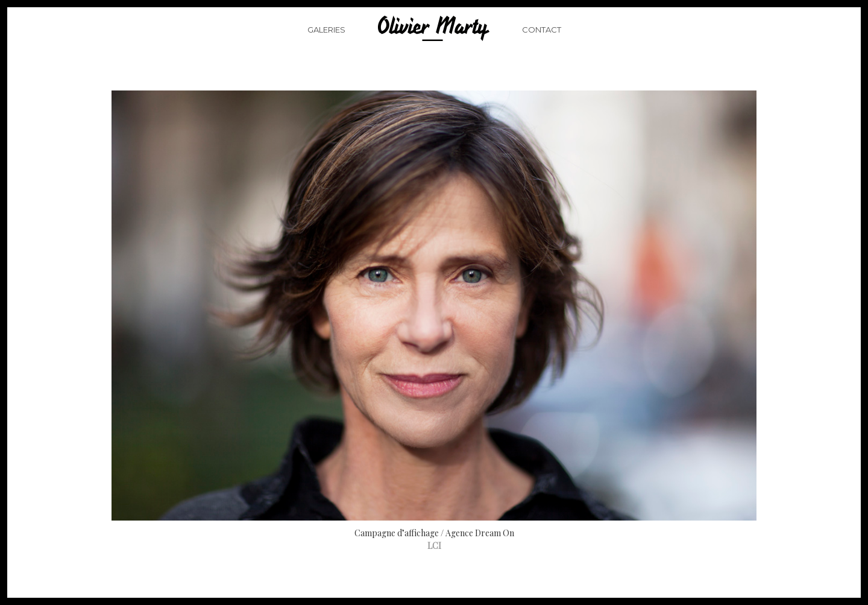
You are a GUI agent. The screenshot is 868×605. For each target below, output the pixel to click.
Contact (542, 45)
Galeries (326, 45)
